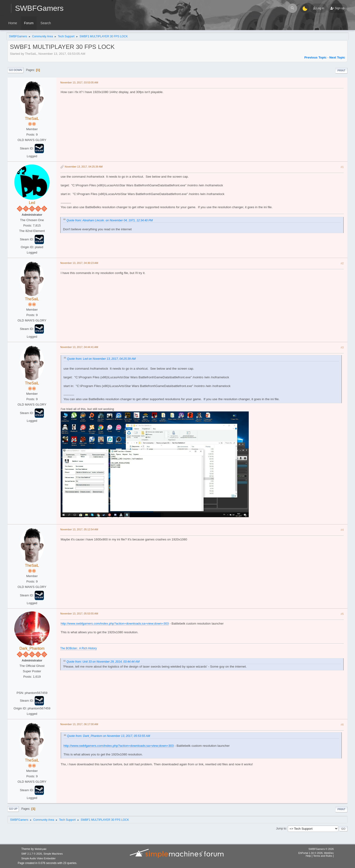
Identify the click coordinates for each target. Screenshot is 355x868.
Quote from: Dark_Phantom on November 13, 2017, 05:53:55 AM (108, 736)
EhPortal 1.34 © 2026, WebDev (316, 853)
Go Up (13, 809)
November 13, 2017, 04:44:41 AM (79, 347)
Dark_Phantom (32, 648)
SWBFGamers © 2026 (321, 849)
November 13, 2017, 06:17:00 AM (79, 724)
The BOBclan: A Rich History (79, 648)
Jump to (281, 829)
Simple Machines (53, 854)
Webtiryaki (40, 849)
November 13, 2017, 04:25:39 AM (84, 167)
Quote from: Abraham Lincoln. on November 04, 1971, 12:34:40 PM (110, 220)
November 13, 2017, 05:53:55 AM (79, 614)
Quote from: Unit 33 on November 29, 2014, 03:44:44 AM (103, 662)
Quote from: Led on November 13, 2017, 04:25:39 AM (101, 359)
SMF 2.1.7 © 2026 (32, 854)
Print (341, 70)
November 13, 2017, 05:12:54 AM (79, 529)
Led (32, 203)
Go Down (16, 70)
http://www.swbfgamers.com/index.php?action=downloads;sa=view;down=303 (115, 624)
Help (308, 856)
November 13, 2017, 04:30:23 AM (79, 263)
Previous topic (315, 57)
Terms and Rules (323, 856)
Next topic (337, 57)
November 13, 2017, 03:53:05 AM (79, 82)
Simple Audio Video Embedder (39, 858)
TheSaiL (32, 119)
